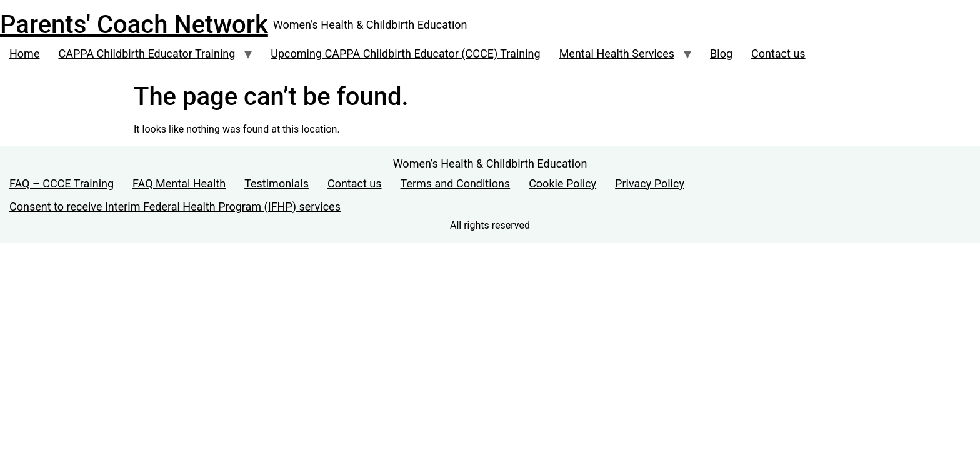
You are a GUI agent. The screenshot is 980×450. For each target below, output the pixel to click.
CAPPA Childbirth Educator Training (147, 53)
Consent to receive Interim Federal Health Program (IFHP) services (175, 207)
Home (24, 53)
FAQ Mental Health (179, 183)
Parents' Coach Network (134, 25)
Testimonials (277, 183)
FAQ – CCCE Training (62, 183)
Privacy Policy (650, 183)
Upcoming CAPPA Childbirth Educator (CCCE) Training (405, 53)
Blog (721, 53)
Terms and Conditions (456, 183)
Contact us (778, 53)
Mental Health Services (617, 53)
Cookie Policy (562, 183)
